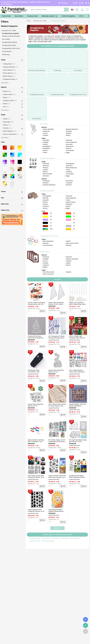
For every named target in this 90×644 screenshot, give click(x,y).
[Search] (55, 10)
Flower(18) (69, 196)
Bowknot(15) (70, 146)
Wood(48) (46, 259)
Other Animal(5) (47, 174)
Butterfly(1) (69, 204)
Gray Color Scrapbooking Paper (68, 226)
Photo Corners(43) (48, 274)
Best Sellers (19, 16)
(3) (51, 216)
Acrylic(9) (45, 263)
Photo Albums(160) (48, 272)
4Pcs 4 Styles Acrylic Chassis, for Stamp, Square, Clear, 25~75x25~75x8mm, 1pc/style (57, 405)
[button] (88, 16)
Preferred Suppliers (68, 16)
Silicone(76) (69, 181)
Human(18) (69, 144)
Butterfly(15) (46, 148)
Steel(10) (69, 133)
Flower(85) (46, 140)
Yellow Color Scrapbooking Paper (45, 217)
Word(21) (45, 168)
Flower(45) (46, 164)
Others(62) (69, 140)
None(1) (45, 208)
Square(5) (46, 200)
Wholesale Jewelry (50, 16)
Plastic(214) (46, 181)
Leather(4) (46, 265)
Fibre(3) (68, 265)
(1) (51, 223)
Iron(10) (45, 133)
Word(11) (69, 148)
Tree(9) (45, 152)
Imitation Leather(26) (72, 259)
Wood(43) (46, 183)
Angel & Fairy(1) (71, 202)
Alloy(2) (68, 135)
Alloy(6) (68, 263)
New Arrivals (6, 16)
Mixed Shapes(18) (71, 168)
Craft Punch (55, 538)
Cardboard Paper (35, 538)
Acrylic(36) (69, 183)
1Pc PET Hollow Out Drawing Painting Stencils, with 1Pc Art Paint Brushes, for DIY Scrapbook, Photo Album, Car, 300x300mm (37, 303)
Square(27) (69, 166)
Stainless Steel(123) (72, 129)
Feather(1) (46, 206)
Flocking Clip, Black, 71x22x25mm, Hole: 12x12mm (34, 371)
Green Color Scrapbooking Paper (68, 217)
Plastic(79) (46, 257)
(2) (51, 213)
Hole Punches (75, 538)
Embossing (6, 54)
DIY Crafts (83, 16)
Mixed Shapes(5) (71, 198)
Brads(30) (46, 243)
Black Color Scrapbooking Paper (45, 223)
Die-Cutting (44, 124)
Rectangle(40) (70, 164)
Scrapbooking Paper (47, 191)
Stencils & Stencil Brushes (11, 36)
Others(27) (46, 166)
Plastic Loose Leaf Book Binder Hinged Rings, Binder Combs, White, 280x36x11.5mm (78, 303)
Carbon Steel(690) (48, 129)
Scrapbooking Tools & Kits (49, 236)
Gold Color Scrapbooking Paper (68, 229)
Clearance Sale (32, 16)
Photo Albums (45, 252)
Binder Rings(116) (48, 241)
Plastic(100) (46, 131)
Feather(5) (69, 172)
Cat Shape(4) (70, 174)
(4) (74, 219)
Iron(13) (45, 261)
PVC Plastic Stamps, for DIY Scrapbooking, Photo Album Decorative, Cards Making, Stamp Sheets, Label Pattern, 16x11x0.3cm (57, 441)
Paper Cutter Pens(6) (72, 243)
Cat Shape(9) (70, 150)
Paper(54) (69, 257)
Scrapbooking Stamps (48, 158)
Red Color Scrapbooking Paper (45, 213)
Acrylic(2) (45, 135)
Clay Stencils (46, 538)
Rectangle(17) (47, 146)
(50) (51, 229)
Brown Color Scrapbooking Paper (45, 226)
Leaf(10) (45, 170)
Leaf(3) (68, 200)
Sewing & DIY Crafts (40, 21)
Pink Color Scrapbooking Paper (68, 220)
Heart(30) (46, 142)
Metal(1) (45, 267)
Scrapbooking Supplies (58, 21)
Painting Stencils (35, 541)
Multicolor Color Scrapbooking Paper (45, 229)
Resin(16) (69, 185)
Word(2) (45, 202)
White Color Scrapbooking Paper (68, 223)
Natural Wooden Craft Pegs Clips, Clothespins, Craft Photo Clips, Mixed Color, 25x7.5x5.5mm (36, 441)
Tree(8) (68, 170)
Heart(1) (68, 206)
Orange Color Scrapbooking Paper (68, 213)
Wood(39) (69, 131)
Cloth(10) (69, 261)
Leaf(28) (45, 144)
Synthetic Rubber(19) (49, 185)
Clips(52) (68, 272)
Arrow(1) (45, 204)
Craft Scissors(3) (48, 245)
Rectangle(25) (47, 196)
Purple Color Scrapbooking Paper (45, 220)
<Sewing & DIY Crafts (8, 30)
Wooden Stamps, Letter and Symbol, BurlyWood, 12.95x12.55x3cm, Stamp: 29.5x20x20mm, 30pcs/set (77, 405)
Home (29, 21)
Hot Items (57, 279)
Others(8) (46, 198)
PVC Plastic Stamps (48, 541)
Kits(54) (68, 241)
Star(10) (45, 150)
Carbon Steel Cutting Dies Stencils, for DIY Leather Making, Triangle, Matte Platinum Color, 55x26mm (56, 303)
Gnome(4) (46, 176)
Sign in (77, 10)
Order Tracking (85, 620)
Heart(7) (45, 172)
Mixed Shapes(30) (71, 142)
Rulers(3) (69, 245)
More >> (57, 528)
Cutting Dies (65, 538)
